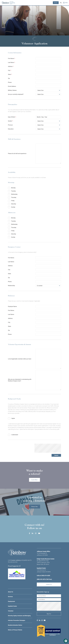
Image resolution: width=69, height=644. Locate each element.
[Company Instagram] (36, 533)
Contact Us (49, 584)
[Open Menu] (65, 3)
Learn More (34, 480)
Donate (56, 3)
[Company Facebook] (29, 533)
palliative (18, 560)
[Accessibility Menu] (66, 641)
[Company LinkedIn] (33, 533)
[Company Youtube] (39, 533)
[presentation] (48, 448)
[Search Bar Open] (61, 3)
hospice (13, 560)
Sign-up (49, 614)
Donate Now (35, 507)
